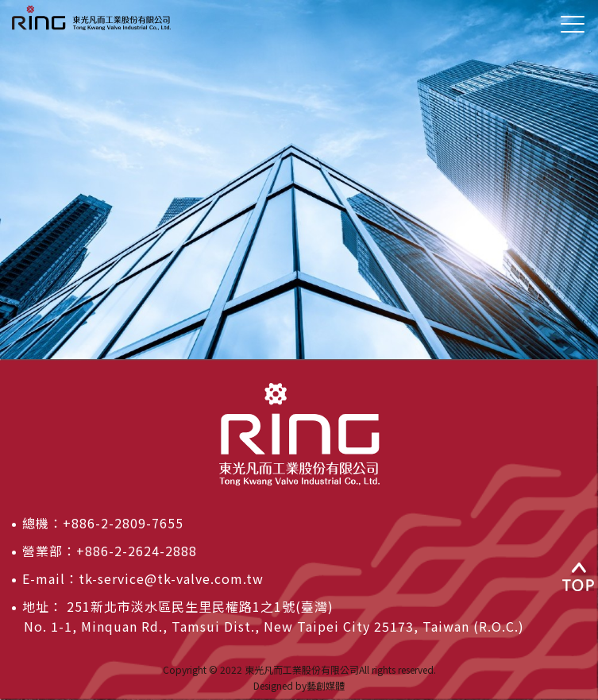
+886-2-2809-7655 (123, 523)
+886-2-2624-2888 (137, 551)
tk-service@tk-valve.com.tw (171, 578)
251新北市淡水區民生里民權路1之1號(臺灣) (198, 606)
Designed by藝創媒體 (299, 685)
